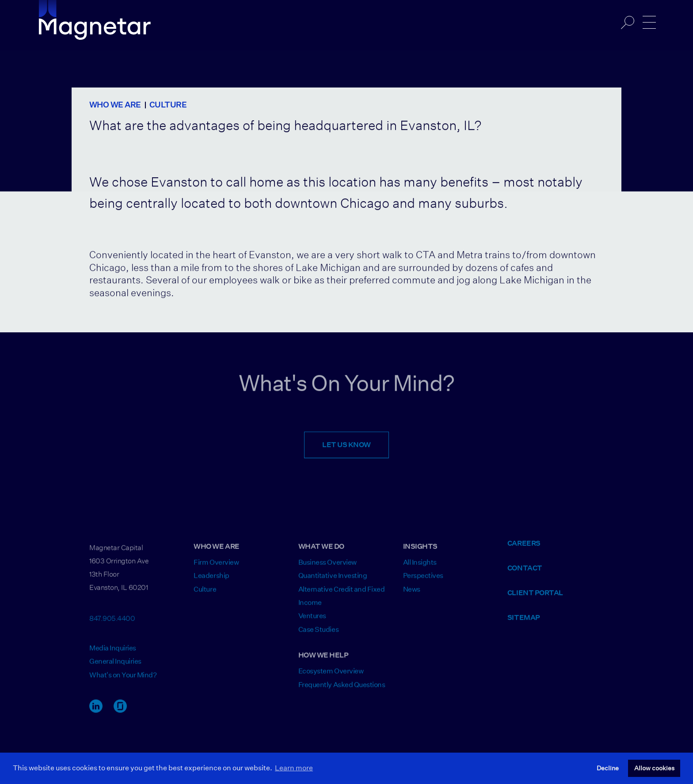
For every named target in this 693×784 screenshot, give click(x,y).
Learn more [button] (294, 768)
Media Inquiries (113, 653)
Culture (168, 105)
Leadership (211, 581)
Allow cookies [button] (654, 768)
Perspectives (423, 581)
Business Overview (327, 568)
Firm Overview (216, 568)
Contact (525, 573)
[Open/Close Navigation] (649, 23)
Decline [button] (608, 768)
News (412, 595)
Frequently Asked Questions (342, 690)
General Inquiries (115, 667)
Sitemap (524, 623)
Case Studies (318, 635)
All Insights (420, 568)
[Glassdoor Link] (120, 716)
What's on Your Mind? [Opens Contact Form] (123, 680)
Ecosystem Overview (331, 677)
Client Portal (535, 598)
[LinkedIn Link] (96, 716)
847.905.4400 (112, 623)
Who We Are (115, 105)
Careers (524, 549)
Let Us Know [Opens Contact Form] (346, 451)
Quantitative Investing (333, 581)
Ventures (312, 622)
